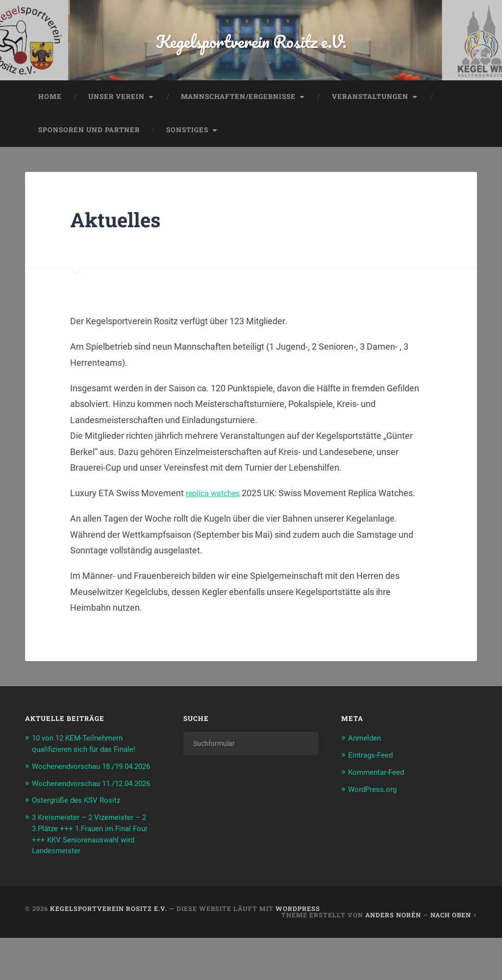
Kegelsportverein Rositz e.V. (251, 52)
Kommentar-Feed (380, 794)
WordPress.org (376, 811)
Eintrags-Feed (374, 777)
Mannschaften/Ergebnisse (238, 120)
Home (50, 120)
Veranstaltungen (370, 120)
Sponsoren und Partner (89, 153)
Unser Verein (116, 120)
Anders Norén (393, 957)
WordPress (298, 951)
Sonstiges (187, 153)
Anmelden (367, 761)
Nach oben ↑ (453, 957)
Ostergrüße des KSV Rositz (82, 844)
